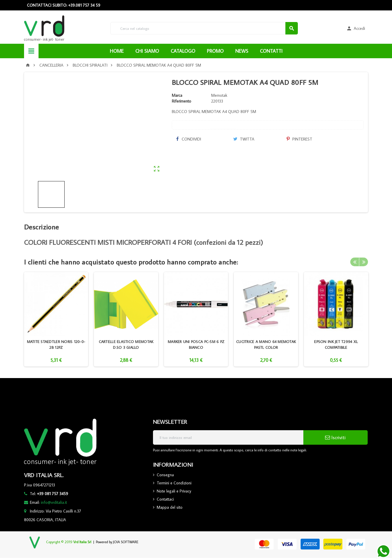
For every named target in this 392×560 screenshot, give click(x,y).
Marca (177, 95)
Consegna (165, 475)
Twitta (244, 139)
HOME (117, 51)
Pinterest (299, 139)
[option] (56, 319)
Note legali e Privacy (174, 491)
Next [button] (364, 262)
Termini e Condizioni (174, 483)
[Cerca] (204, 28)
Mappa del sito (170, 507)
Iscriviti (335, 437)
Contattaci (165, 499)
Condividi (189, 139)
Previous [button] (355, 262)
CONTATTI (271, 51)
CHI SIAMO (147, 51)
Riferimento (182, 101)
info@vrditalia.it (54, 502)
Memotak (219, 95)
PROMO (215, 51)
